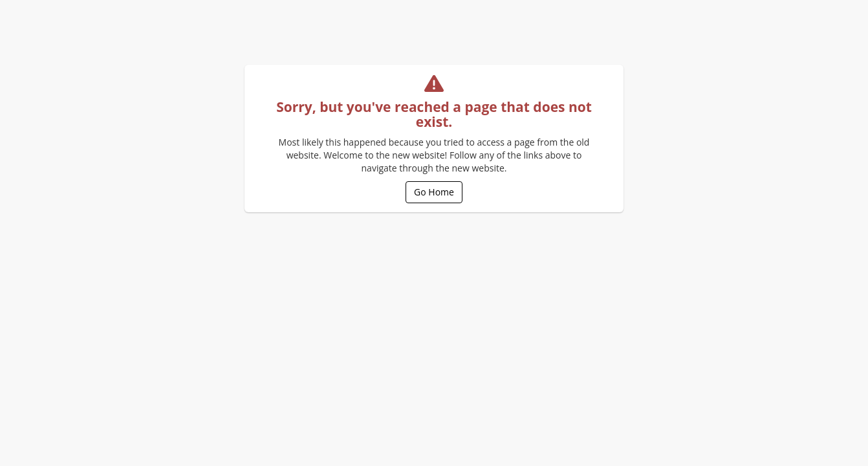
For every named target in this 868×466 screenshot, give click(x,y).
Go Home (434, 192)
